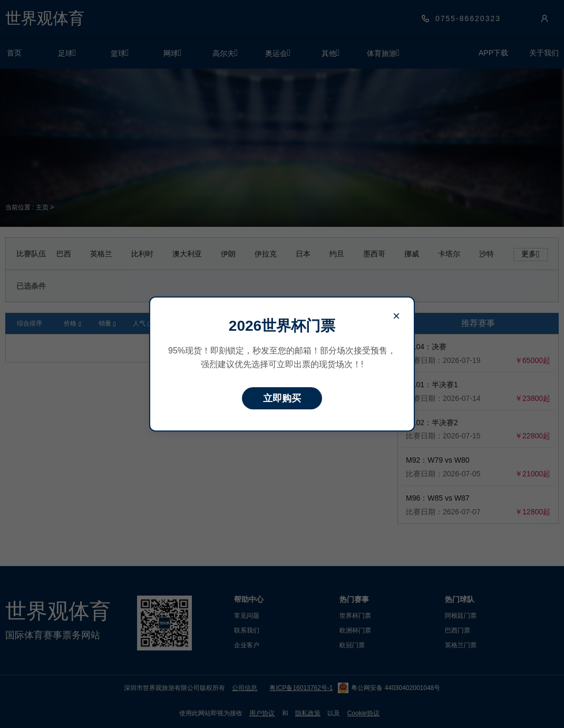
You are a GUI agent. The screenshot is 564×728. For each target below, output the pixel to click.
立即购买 (282, 398)
